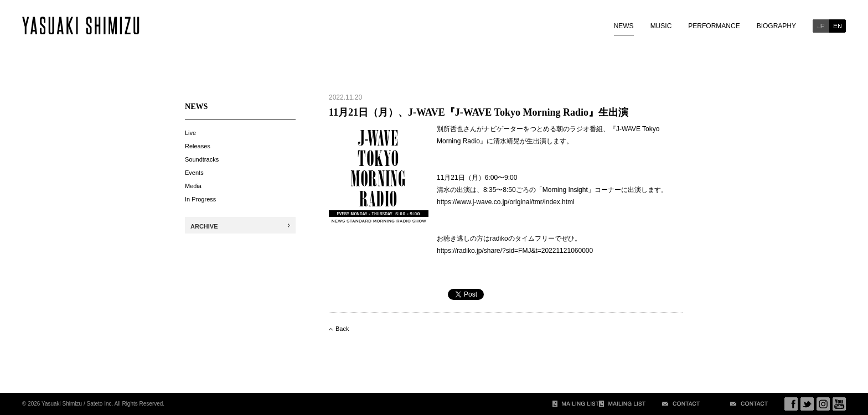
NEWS (624, 26)
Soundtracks (202, 159)
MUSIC (661, 26)
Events (194, 173)
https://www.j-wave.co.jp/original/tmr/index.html (506, 202)
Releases (198, 146)
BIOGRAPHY (776, 26)
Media (193, 186)
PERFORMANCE (714, 26)
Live (190, 133)
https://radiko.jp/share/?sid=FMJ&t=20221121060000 (515, 251)
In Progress (200, 199)
